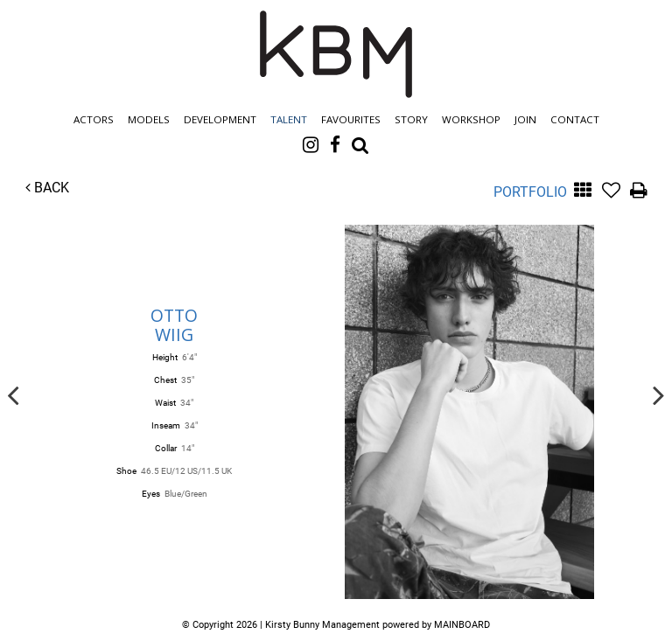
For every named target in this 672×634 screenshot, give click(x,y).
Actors (94, 119)
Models (149, 119)
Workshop (471, 119)
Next (659, 394)
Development (220, 119)
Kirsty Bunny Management (336, 54)
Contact (575, 119)
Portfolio (530, 192)
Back (47, 188)
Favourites (351, 119)
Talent (289, 119)
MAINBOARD (462, 625)
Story (411, 119)
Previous (13, 394)
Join (525, 119)
